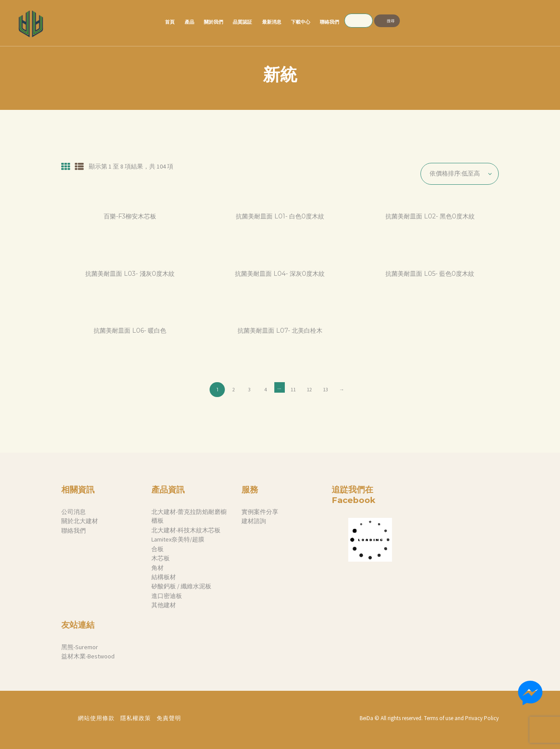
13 (325, 389)
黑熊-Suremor (80, 647)
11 (293, 389)
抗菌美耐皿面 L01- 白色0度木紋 (280, 216)
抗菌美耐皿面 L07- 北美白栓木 (280, 331)
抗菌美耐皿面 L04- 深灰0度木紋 (280, 274)
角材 (157, 568)
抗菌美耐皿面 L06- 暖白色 (130, 331)
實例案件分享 (260, 512)
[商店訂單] (460, 174)
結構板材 (164, 577)
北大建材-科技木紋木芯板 (186, 530)
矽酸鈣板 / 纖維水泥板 (181, 586)
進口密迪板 (167, 596)
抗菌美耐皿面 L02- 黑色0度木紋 (430, 216)
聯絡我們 (73, 531)
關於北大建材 (80, 521)
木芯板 (161, 558)
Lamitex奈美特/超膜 (178, 539)
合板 (157, 549)
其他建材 (164, 605)
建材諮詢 (254, 521)
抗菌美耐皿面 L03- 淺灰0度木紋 (130, 274)
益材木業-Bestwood (88, 656)
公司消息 (73, 512)
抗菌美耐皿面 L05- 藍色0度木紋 (430, 274)
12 (309, 389)
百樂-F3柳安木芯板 (130, 216)
